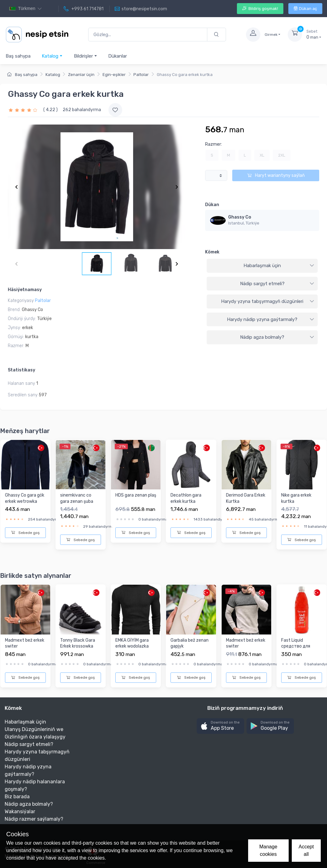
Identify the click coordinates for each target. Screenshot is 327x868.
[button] (220, 726)
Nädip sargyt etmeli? (277, 284)
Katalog (52, 56)
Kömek (212, 252)
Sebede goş (25, 533)
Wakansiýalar (20, 811)
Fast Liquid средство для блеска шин (296, 646)
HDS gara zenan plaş (136, 495)
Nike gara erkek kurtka (296, 498)
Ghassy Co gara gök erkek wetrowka (25, 498)
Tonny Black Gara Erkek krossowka (78, 643)
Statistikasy (22, 370)
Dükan (212, 205)
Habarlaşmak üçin (279, 266)
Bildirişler (86, 56)
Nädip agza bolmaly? (277, 337)
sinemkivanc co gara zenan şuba (77, 498)
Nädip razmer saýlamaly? (34, 819)
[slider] (24, 110)
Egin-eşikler (114, 75)
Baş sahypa (18, 56)
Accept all (306, 850)
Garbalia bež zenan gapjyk (190, 643)
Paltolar (141, 75)
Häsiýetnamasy (25, 290)
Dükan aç (305, 9)
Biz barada (17, 797)
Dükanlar (118, 56)
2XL (282, 155)
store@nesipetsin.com (141, 9)
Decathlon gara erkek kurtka (186, 498)
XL (262, 155)
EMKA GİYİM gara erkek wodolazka (132, 643)
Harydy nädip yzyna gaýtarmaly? (271, 319)
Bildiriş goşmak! (260, 9)
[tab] (262, 266)
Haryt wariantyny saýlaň (276, 175)
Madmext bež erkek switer (25, 643)
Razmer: (214, 144)
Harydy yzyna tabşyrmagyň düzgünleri (268, 301)
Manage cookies (268, 850)
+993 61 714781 (84, 9)
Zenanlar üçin (81, 75)
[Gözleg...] (148, 35)
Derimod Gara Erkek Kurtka (246, 498)
